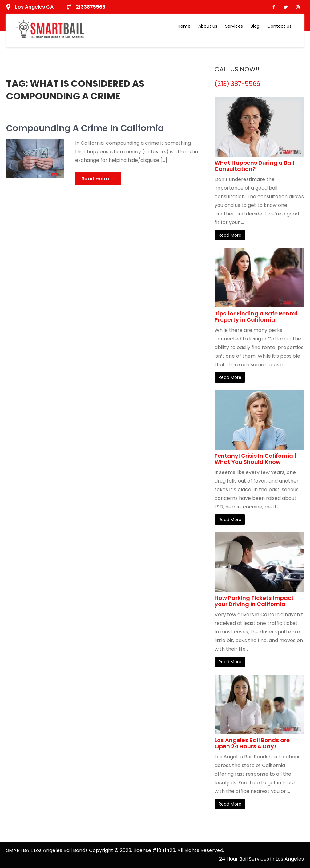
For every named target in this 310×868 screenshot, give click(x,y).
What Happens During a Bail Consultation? (254, 166)
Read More (230, 235)
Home (184, 26)
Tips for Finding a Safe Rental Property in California (256, 317)
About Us (208, 26)
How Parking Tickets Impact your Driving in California (254, 601)
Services (234, 26)
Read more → (98, 179)
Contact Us (279, 26)
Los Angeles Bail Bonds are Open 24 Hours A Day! (252, 743)
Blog (255, 26)
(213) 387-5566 (237, 84)
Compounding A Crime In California (85, 128)
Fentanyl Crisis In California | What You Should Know (255, 459)
